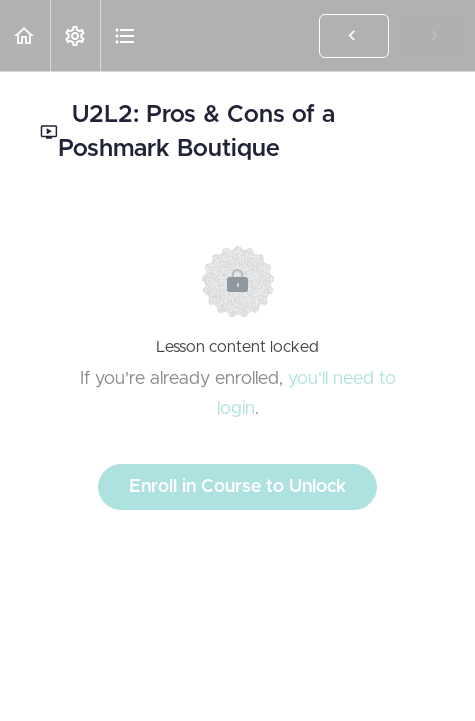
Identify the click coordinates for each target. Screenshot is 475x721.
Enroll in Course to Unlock (237, 487)
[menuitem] (75, 35)
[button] (25, 35)
